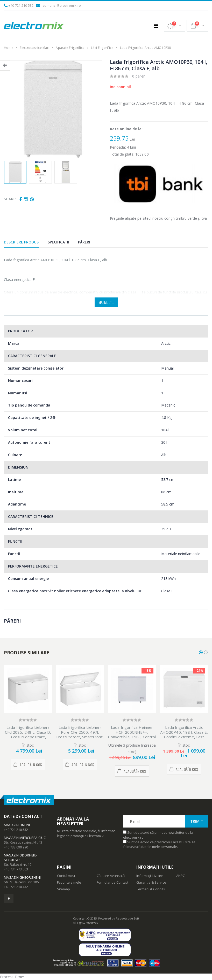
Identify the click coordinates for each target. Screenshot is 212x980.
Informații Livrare (150, 876)
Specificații (58, 242)
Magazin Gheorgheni (22, 877)
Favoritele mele (69, 882)
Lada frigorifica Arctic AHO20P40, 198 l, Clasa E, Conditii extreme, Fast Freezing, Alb (184, 734)
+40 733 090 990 (16, 847)
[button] (175, 26)
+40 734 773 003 (16, 869)
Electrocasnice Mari (34, 48)
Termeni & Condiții (151, 889)
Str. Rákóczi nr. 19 (18, 864)
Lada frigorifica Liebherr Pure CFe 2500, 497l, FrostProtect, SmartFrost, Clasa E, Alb (80, 734)
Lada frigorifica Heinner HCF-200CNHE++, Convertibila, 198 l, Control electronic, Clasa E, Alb (132, 734)
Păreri (84, 242)
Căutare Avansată (111, 876)
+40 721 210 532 (21, 5)
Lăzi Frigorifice (102, 48)
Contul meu (66, 876)
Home (9, 48)
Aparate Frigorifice (70, 48)
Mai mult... (106, 302)
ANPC (181, 876)
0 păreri (139, 76)
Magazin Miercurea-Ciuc (25, 838)
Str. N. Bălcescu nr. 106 (21, 882)
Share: (10, 199)
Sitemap (63, 889)
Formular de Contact (112, 882)
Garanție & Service (151, 882)
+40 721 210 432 (16, 887)
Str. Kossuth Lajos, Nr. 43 (23, 842)
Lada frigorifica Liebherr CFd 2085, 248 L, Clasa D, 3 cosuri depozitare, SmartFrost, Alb (28, 734)
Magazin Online (17, 825)
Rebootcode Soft (128, 918)
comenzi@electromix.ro (62, 5)
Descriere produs (21, 242)
